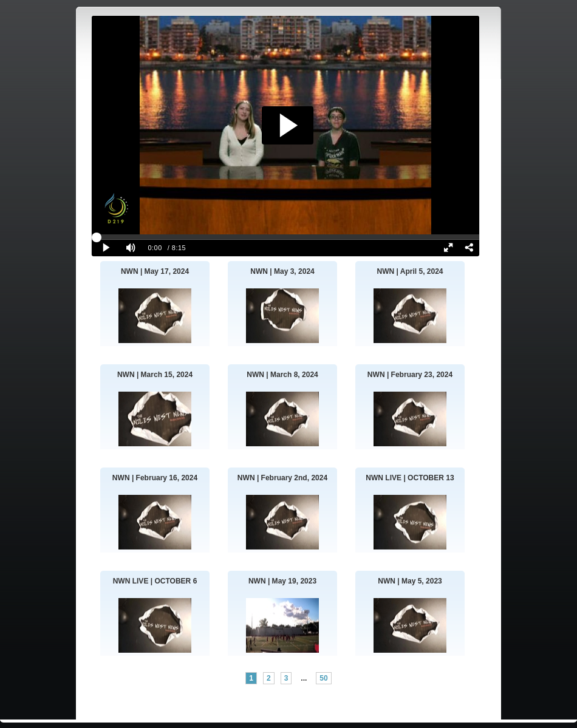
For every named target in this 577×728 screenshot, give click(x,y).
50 (323, 678)
